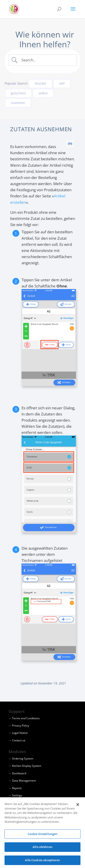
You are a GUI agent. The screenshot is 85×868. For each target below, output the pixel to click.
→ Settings (15, 795)
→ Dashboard (17, 773)
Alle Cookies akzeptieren (42, 862)
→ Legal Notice (18, 733)
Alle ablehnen (42, 848)
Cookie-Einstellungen (43, 835)
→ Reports (15, 788)
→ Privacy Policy (19, 726)
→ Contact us (17, 740)
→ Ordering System (21, 759)
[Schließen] (78, 806)
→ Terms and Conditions (24, 718)
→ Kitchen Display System (25, 766)
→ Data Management (22, 781)
